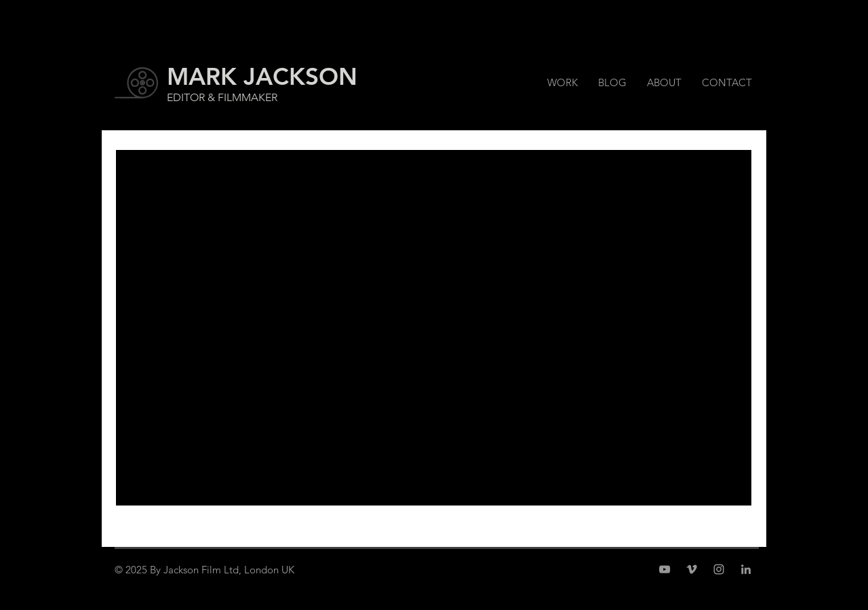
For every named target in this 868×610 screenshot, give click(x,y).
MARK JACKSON (262, 76)
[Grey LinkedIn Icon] (746, 569)
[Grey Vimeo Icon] (692, 569)
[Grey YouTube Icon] (665, 569)
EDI (175, 97)
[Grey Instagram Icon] (719, 569)
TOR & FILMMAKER (231, 97)
